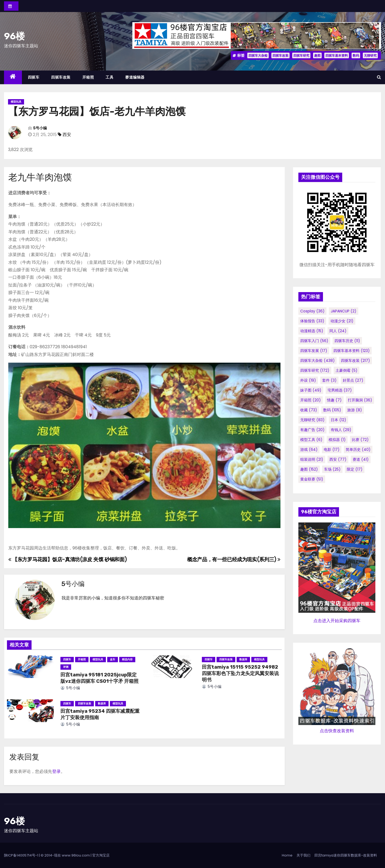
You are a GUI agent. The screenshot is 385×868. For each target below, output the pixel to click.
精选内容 (127, 659)
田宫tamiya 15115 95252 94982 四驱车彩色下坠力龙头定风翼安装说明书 (240, 673)
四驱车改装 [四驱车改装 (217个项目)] (355, 361)
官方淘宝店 (101, 855)
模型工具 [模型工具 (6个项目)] (311, 440)
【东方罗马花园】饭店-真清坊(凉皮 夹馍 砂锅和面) (68, 559)
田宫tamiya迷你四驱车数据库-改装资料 (346, 855)
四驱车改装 (280, 55)
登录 (56, 771)
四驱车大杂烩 (258, 55)
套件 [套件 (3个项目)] (329, 380)
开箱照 (88, 77)
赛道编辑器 (135, 77)
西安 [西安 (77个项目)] (338, 459)
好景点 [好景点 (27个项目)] (353, 380)
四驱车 (34, 77)
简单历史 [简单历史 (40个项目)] (358, 449)
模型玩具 (16, 102)
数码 (356, 55)
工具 (109, 77)
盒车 (113, 659)
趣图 (317, 55)
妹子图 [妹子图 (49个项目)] (311, 390)
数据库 (243, 659)
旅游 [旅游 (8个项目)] (355, 410)
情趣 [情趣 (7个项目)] (334, 400)
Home (287, 855)
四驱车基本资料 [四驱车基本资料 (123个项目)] (352, 351)
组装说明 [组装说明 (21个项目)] (312, 459)
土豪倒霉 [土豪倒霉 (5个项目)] (346, 370)
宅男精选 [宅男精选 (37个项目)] (340, 390)
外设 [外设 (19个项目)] (308, 380)
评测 (66, 667)
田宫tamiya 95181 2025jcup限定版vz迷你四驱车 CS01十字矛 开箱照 (99, 678)
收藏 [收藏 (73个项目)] (309, 410)
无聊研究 (370, 55)
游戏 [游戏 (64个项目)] (309, 449)
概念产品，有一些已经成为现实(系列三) (234, 559)
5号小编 (40, 128)
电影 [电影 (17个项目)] (332, 449)
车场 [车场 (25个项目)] (332, 469)
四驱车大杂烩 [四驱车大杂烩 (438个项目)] (317, 361)
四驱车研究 (301, 55)
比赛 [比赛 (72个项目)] (360, 440)
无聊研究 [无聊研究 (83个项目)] (312, 420)
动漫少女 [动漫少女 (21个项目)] (342, 321)
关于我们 (303, 855)
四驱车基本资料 (337, 55)
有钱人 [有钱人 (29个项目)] (341, 430)
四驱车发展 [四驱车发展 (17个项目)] (314, 351)
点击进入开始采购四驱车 (337, 621)
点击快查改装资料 (337, 731)
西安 (67, 135)
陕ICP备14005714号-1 (21, 855)
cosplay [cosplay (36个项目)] (312, 311)
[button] (379, 77)
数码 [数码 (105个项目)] (332, 410)
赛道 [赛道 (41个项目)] (361, 459)
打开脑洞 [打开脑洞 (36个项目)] (360, 400)
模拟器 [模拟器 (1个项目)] (337, 440)
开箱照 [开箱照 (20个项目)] (311, 400)
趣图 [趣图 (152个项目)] (309, 469)
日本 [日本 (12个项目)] (338, 420)
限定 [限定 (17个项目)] (355, 469)
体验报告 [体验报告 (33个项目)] (312, 321)
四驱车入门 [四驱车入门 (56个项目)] (314, 341)
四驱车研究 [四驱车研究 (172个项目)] (315, 370)
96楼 (14, 36)
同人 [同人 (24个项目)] (338, 331)
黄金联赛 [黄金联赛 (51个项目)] (312, 479)
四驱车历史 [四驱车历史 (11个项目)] (347, 341)
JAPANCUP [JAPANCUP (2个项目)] (344, 311)
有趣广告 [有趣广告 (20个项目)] (312, 430)
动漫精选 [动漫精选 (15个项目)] (312, 331)
